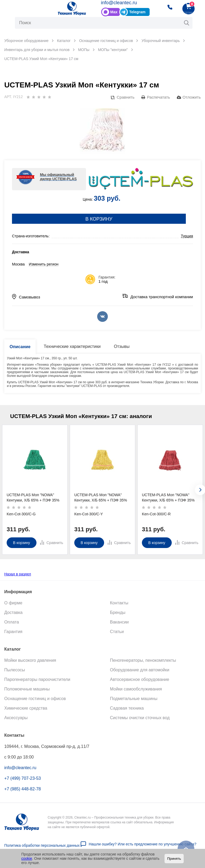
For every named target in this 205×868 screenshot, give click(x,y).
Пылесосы (15, 670)
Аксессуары (16, 717)
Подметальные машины (134, 698)
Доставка (13, 612)
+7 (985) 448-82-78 (22, 789)
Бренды (118, 612)
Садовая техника (127, 708)
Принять (174, 859)
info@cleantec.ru (119, 3)
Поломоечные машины (27, 689)
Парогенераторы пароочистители (37, 679)
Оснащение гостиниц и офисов (35, 698)
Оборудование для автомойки (140, 670)
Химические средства (26, 708)
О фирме (13, 603)
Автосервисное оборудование (140, 679)
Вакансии (119, 622)
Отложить (192, 97)
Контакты (119, 603)
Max (114, 12)
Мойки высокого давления (30, 660)
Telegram (137, 12)
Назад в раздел (18, 574)
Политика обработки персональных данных (42, 845)
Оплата (12, 622)
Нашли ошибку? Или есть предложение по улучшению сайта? (142, 844)
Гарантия (13, 631)
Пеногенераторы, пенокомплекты (143, 660)
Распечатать (159, 97)
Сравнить (126, 97)
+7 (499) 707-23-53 (22, 778)
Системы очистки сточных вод (140, 717)
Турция (187, 236)
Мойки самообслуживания (136, 689)
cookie (27, 858)
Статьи (117, 631)
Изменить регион (44, 264)
